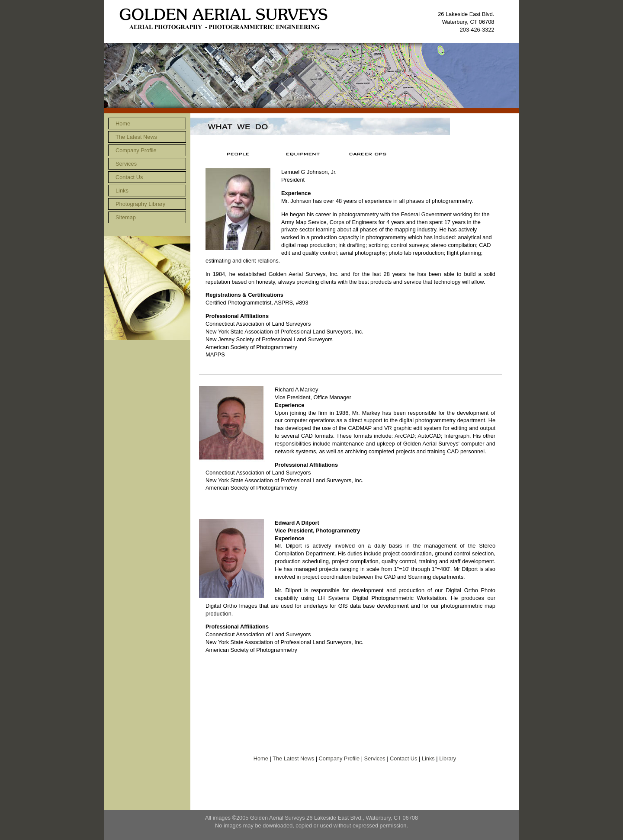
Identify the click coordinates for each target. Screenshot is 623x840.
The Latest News (136, 137)
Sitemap (126, 217)
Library (448, 758)
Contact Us (129, 177)
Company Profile (136, 150)
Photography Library (140, 204)
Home (123, 123)
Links (122, 191)
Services (126, 164)
